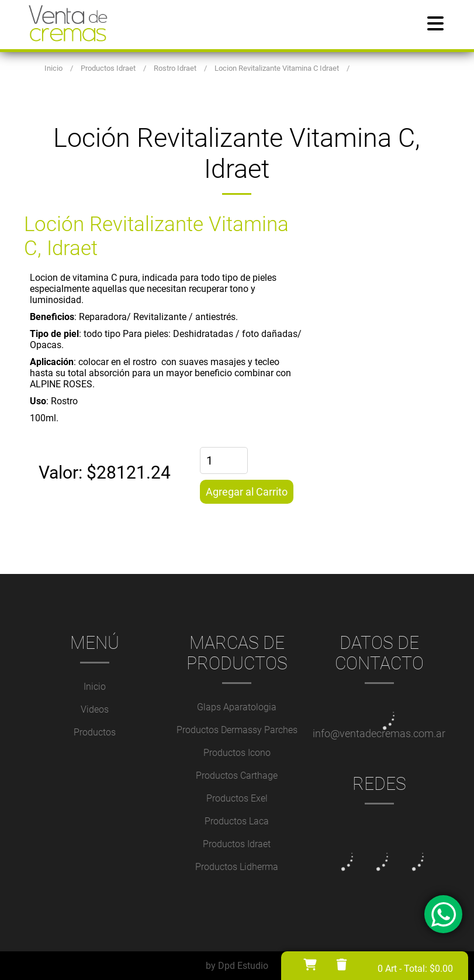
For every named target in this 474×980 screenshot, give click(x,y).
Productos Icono (237, 753)
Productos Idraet (237, 844)
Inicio (95, 687)
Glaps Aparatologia (237, 707)
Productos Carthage (237, 776)
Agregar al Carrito (247, 492)
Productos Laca (237, 821)
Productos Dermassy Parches (237, 730)
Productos (95, 732)
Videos (95, 709)
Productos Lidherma (237, 867)
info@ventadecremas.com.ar (379, 733)
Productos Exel (237, 798)
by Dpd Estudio (237, 966)
